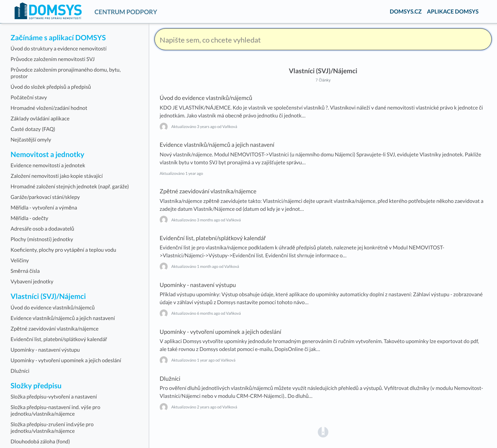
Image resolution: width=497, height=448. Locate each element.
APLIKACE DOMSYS (453, 11)
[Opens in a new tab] (323, 432)
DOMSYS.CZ (406, 11)
